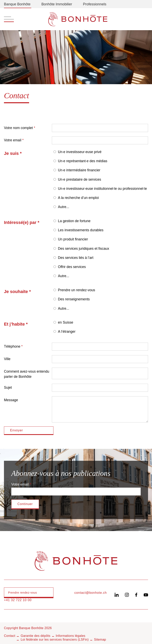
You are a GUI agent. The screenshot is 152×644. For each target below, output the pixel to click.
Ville (7, 359)
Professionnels (95, 4)
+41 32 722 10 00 (18, 600)
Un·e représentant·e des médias (83, 161)
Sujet (8, 388)
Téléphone (12, 346)
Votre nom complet (18, 128)
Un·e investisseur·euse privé (80, 152)
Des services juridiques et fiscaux (84, 249)
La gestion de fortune (74, 221)
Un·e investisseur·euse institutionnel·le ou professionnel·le (102, 189)
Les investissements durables (81, 230)
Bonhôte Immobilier (57, 4)
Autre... (64, 207)
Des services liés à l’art (76, 258)
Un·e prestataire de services (80, 179)
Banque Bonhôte (17, 4)
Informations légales (71, 636)
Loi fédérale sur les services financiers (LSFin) (55, 640)
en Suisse (66, 322)
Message (11, 400)
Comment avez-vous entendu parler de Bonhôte (27, 374)
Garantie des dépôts (35, 636)
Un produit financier (73, 239)
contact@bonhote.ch (91, 593)
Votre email (13, 140)
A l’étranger (67, 332)
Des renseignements (74, 299)
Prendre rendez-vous (23, 593)
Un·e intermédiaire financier (79, 170)
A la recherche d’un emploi (78, 198)
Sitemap (100, 640)
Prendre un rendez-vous (77, 290)
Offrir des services (72, 267)
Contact (10, 636)
